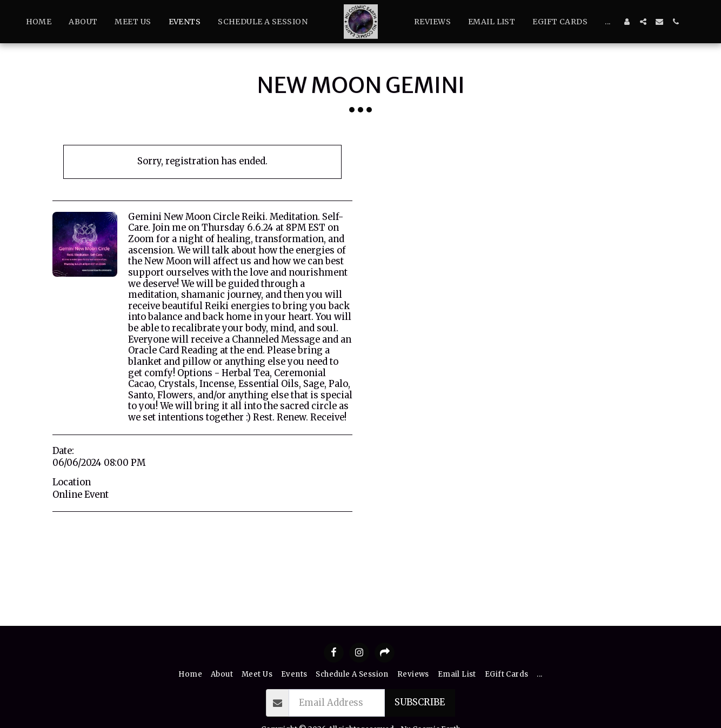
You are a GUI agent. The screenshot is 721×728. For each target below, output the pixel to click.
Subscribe (420, 702)
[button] (643, 22)
